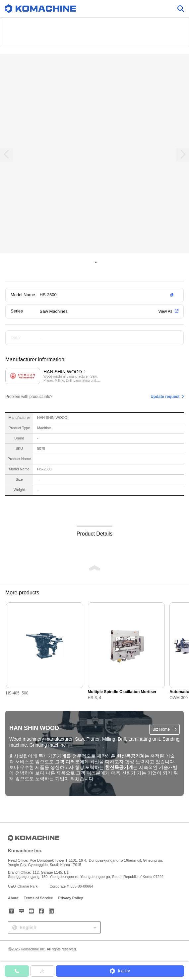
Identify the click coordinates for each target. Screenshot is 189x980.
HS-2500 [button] (48, 295)
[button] (108, 295)
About (13, 898)
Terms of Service (38, 898)
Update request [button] (165, 397)
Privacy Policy (71, 898)
